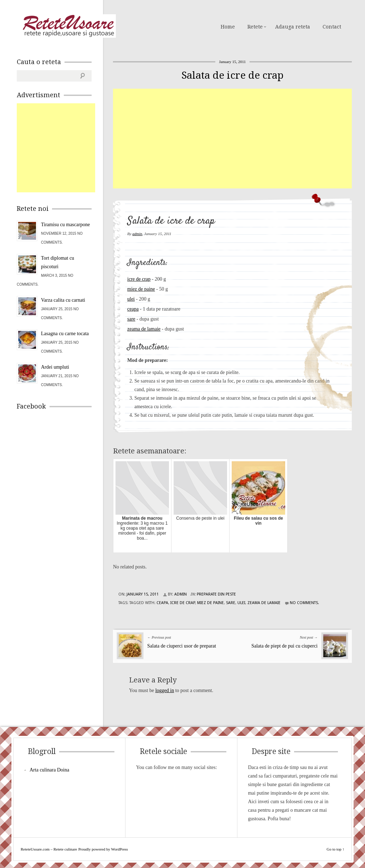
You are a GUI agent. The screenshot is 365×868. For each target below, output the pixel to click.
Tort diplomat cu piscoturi (58, 262)
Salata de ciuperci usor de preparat (182, 646)
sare (131, 319)
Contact (332, 27)
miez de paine (141, 289)
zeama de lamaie (144, 329)
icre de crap (139, 279)
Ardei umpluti (55, 367)
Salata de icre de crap (233, 75)
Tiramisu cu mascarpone (65, 225)
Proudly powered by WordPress (103, 849)
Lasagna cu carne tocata (65, 334)
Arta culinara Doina (49, 770)
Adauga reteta (293, 27)
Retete (255, 27)
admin (137, 234)
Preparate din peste (216, 594)
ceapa (133, 309)
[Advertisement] (239, 139)
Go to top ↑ (335, 849)
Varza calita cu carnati (63, 300)
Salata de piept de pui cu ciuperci (284, 646)
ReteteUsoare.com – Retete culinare (68, 26)
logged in (165, 690)
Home (228, 27)
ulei (131, 299)
